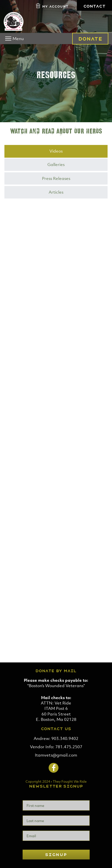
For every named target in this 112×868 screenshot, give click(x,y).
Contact (94, 6)
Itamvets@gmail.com (56, 755)
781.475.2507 (69, 747)
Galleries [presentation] (56, 165)
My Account (55, 6)
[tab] (56, 151)
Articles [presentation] (56, 192)
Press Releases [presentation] (56, 178)
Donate (90, 39)
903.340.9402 (65, 738)
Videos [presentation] (56, 151)
